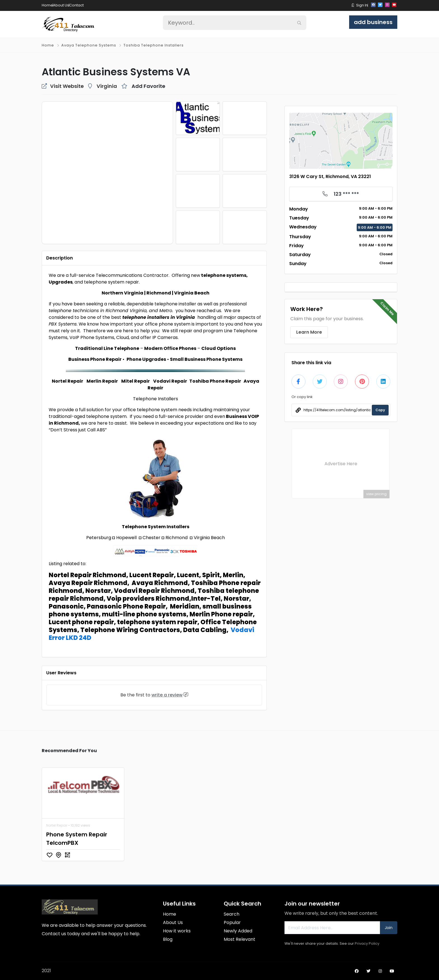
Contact (76, 5)
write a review (167, 695)
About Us (61, 5)
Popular (232, 922)
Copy (380, 410)
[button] (353, 5)
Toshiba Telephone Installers (154, 45)
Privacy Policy (367, 943)
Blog (168, 939)
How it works (177, 931)
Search (232, 914)
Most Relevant (240, 939)
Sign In (362, 5)
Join (389, 928)
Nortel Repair (57, 825)
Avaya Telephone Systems (89, 45)
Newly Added (238, 931)
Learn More (309, 332)
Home (47, 5)
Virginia (107, 86)
